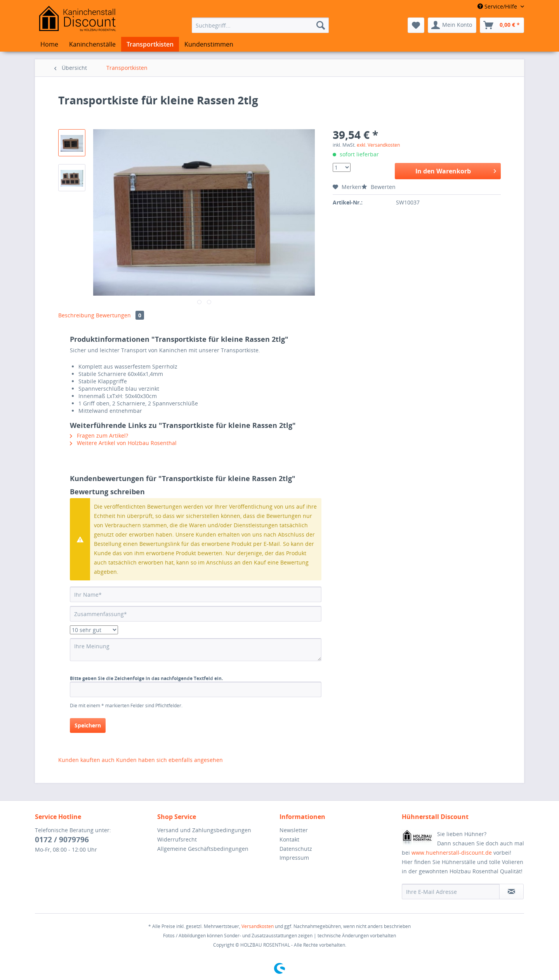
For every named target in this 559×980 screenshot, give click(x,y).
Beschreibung (76, 315)
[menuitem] (260, 25)
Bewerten (378, 187)
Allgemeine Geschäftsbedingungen (203, 849)
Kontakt (289, 839)
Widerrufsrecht (177, 839)
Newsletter (294, 830)
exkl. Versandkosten (378, 145)
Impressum (294, 858)
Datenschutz (296, 849)
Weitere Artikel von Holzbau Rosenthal (123, 443)
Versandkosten (258, 926)
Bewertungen (120, 315)
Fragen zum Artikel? (99, 435)
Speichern (88, 725)
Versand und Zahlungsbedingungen (204, 830)
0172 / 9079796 (62, 840)
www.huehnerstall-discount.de (452, 853)
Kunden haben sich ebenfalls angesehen (169, 760)
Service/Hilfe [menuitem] (498, 6)
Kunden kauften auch (86, 760)
